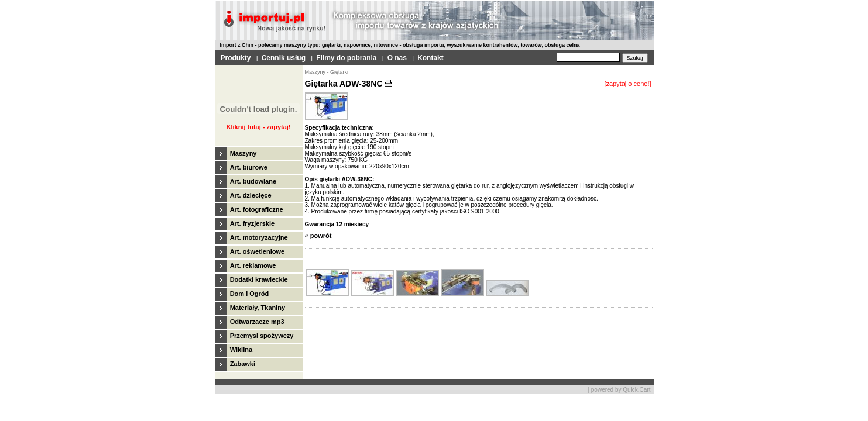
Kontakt (430, 58)
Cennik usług (284, 58)
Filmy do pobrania (346, 58)
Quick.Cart (637, 390)
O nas (397, 58)
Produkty (236, 58)
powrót (321, 236)
